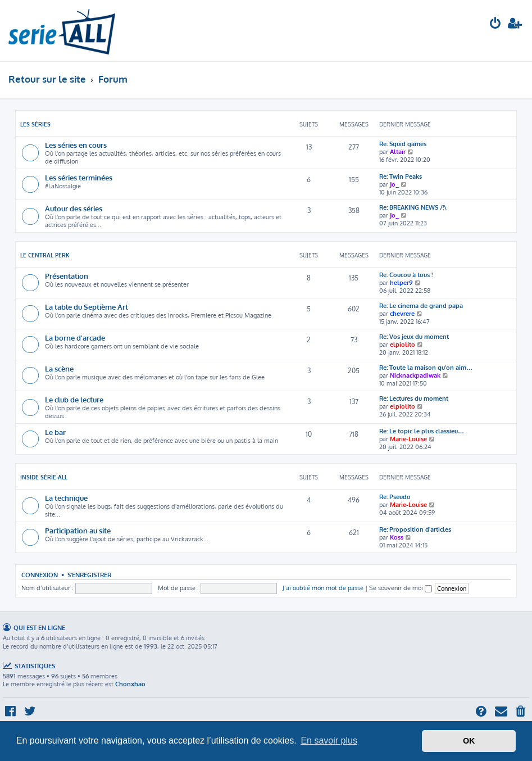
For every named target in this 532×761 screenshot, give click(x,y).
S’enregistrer (89, 575)
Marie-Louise (408, 439)
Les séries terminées (79, 177)
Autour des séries (74, 208)
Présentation (67, 276)
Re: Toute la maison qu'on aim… (426, 368)
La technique (66, 498)
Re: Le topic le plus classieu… (422, 431)
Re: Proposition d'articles (415, 529)
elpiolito (403, 345)
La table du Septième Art (87, 307)
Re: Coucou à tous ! (406, 275)
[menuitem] (495, 24)
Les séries (35, 124)
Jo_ (394, 184)
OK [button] (469, 741)
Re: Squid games (403, 144)
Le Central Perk (45, 255)
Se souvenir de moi (401, 588)
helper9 (401, 283)
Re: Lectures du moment (414, 398)
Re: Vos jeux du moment (414, 337)
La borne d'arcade (75, 338)
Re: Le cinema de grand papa (421, 306)
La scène (59, 368)
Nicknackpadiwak (415, 375)
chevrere (402, 314)
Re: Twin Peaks (401, 176)
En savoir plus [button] (329, 740)
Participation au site (78, 530)
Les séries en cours (76, 145)
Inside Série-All (44, 477)
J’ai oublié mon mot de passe (323, 588)
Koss (397, 537)
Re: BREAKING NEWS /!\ (413, 207)
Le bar (55, 432)
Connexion (40, 575)
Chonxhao (130, 684)
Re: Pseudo (395, 497)
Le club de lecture (74, 399)
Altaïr (398, 152)
